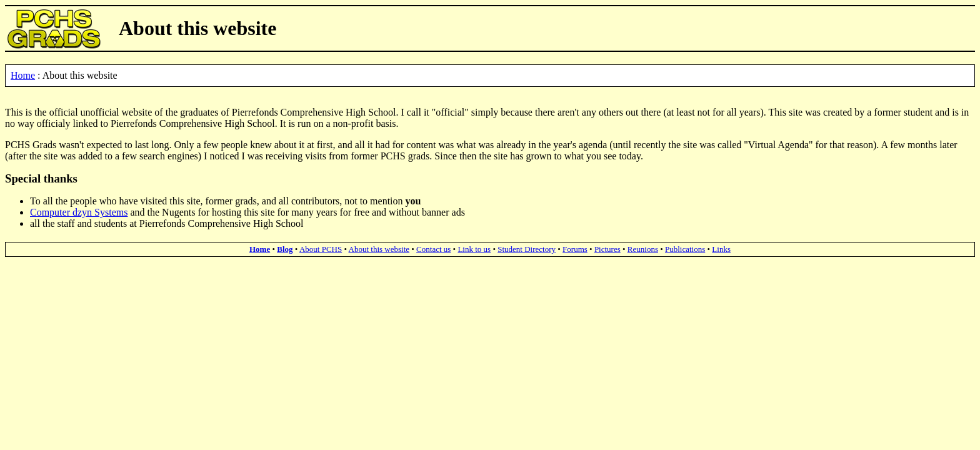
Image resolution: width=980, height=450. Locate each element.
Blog (285, 249)
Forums (575, 249)
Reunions (643, 249)
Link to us (474, 249)
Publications (685, 249)
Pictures (607, 249)
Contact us (433, 249)
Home (23, 75)
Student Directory (527, 249)
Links (721, 249)
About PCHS (321, 249)
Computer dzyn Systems (79, 212)
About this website (379, 249)
